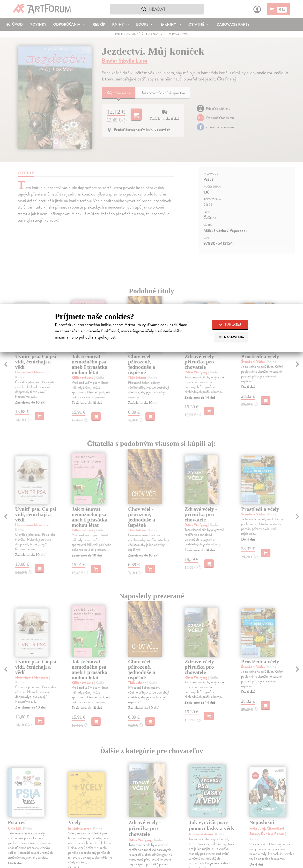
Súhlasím (230, 325)
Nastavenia (231, 337)
